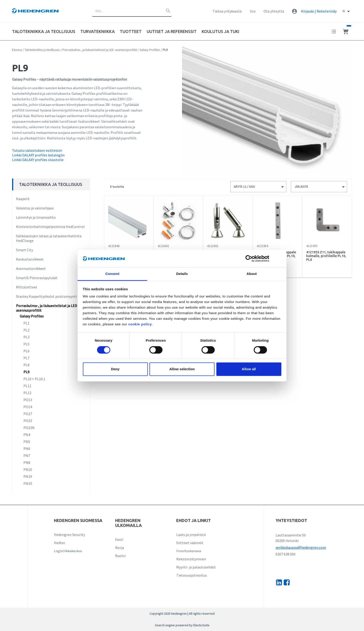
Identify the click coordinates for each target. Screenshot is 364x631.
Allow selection (182, 369)
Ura (253, 11)
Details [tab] (182, 274)
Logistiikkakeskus (68, 551)
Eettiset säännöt (190, 543)
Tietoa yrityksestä (227, 11)
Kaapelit (23, 199)
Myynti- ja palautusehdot (196, 567)
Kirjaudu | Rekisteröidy (319, 11)
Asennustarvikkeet (31, 268)
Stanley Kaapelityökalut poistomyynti (46, 296)
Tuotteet (131, 31)
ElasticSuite (201, 625)
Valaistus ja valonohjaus (35, 208)
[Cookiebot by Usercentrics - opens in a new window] (252, 258)
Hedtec (60, 543)
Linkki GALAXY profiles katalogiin (38, 155)
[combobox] (132, 11)
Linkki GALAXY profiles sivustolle (38, 160)
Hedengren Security (69, 535)
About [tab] (252, 274)
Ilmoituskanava (189, 551)
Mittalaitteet (27, 287)
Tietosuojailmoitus (192, 575)
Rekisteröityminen (191, 559)
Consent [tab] (112, 274)
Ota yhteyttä (274, 11)
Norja (120, 548)
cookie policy (140, 324)
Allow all (249, 369)
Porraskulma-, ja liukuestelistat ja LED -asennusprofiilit (100, 50)
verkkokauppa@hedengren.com (301, 547)
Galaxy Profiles (150, 50)
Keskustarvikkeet (30, 259)
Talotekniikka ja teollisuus (42, 50)
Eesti (119, 539)
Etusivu (17, 50)
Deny (115, 369)
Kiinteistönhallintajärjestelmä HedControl (50, 227)
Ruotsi (120, 556)
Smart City (24, 250)
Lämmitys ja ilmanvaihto (36, 217)
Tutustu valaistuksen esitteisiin (37, 150)
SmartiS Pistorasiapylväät (37, 278)
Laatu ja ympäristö (191, 535)
